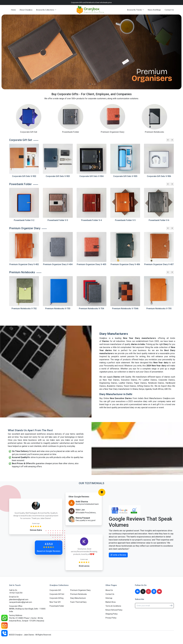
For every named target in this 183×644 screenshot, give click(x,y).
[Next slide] (172, 140)
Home (13, 10)
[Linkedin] (154, 591)
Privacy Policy (111, 618)
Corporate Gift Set (57, 594)
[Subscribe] (171, 605)
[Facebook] (138, 591)
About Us (109, 590)
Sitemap (109, 598)
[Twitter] (143, 591)
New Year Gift (55, 602)
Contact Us (169, 10)
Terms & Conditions (113, 606)
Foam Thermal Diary (78, 602)
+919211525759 (16, 593)
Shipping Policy (112, 614)
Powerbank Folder (57, 606)
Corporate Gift (55, 590)
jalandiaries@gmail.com (19, 599)
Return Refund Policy (114, 610)
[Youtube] (159, 591)
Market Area (110, 602)
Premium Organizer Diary (80, 590)
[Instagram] (148, 591)
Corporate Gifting (56, 598)
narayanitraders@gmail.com (21, 602)
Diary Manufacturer (78, 598)
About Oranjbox (26, 10)
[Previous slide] (168, 140)
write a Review (118, 555)
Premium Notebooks (79, 594)
